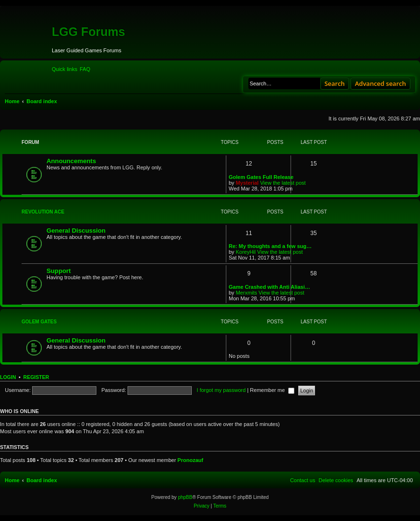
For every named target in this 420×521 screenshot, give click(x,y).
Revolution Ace (43, 212)
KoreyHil (246, 252)
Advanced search (380, 83)
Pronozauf (190, 460)
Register (36, 377)
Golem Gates (39, 322)
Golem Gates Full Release (261, 177)
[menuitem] (85, 69)
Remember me (272, 390)
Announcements (71, 161)
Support (59, 271)
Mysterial (247, 183)
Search (335, 83)
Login (8, 377)
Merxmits (247, 293)
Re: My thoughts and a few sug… (270, 246)
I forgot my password (221, 390)
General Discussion (76, 231)
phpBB (185, 497)
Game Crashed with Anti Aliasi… (269, 287)
